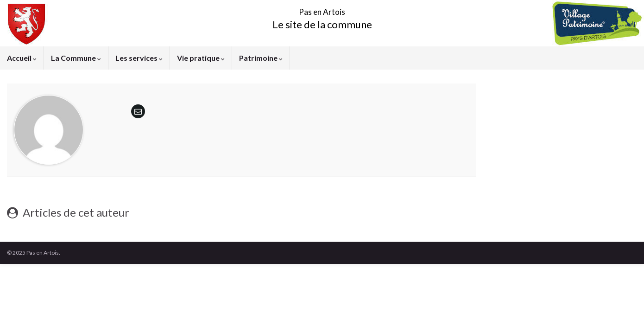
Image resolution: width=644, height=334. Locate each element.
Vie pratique (201, 58)
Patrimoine (261, 58)
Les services (139, 58)
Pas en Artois (322, 9)
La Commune (76, 58)
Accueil (22, 58)
